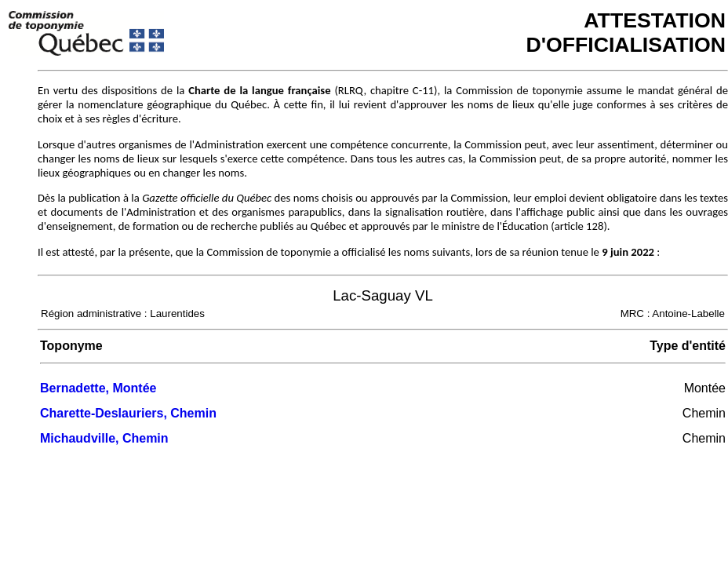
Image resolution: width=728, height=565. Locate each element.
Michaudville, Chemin (104, 438)
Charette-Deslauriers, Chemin (128, 413)
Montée (705, 388)
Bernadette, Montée (98, 388)
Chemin (704, 413)
